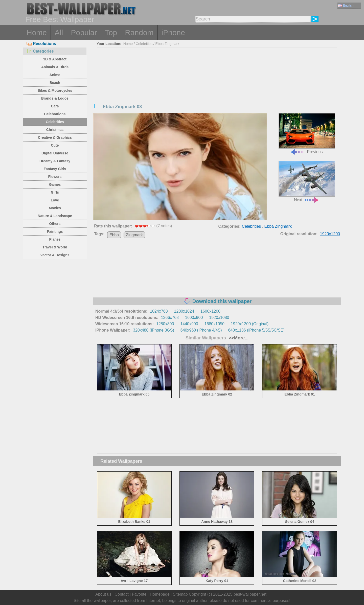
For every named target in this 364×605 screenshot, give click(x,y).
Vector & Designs (55, 255)
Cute (55, 145)
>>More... (238, 338)
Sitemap (180, 594)
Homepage (160, 594)
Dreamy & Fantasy (55, 161)
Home (37, 32)
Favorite (139, 594)
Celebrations (55, 114)
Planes (55, 239)
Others (55, 224)
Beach (55, 83)
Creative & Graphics (55, 137)
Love (55, 200)
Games (55, 184)
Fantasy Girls (55, 169)
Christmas (55, 130)
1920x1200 (330, 234)
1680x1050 (214, 324)
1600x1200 (210, 311)
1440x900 (189, 324)
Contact (121, 594)
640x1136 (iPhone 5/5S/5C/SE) (256, 330)
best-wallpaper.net (250, 594)
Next (307, 181)
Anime (55, 75)
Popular (84, 32)
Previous (307, 134)
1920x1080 (219, 318)
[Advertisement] (217, 86)
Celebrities (55, 122)
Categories (40, 51)
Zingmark (134, 235)
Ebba (114, 235)
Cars (55, 106)
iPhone (173, 32)
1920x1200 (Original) (250, 324)
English (346, 5)
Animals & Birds (55, 67)
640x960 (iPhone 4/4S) (201, 330)
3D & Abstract (55, 59)
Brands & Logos (55, 98)
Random (139, 32)
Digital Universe (55, 153)
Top (111, 32)
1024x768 (159, 311)
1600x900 (194, 318)
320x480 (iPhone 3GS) (154, 330)
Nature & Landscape (55, 216)
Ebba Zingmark (167, 44)
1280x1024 (184, 311)
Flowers (55, 177)
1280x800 (165, 324)
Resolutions (41, 44)
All (59, 32)
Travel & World (55, 247)
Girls (55, 192)
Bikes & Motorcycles (55, 90)
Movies (55, 208)
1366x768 (170, 318)
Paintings (55, 231)
